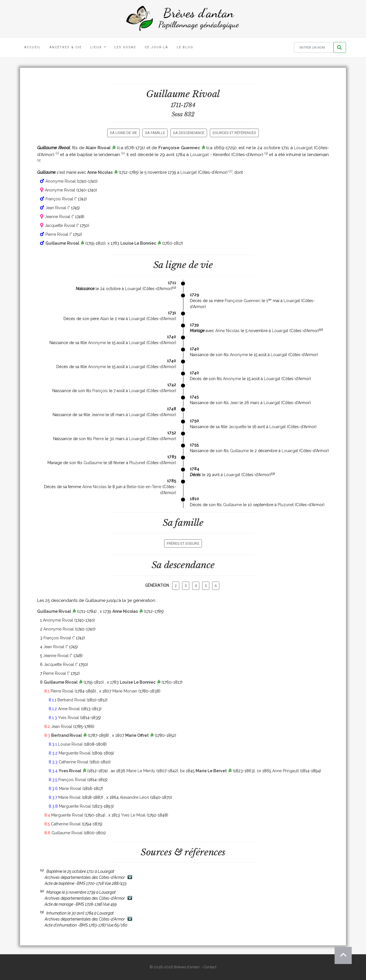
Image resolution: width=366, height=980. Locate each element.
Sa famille (155, 133)
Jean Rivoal (56, 208)
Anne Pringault (286, 771)
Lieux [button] (97, 47)
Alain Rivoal (98, 148)
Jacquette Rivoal (60, 225)
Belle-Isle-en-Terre (144, 487)
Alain (105, 319)
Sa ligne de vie (123, 133)
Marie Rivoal (70, 789)
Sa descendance (189, 133)
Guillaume (239, 451)
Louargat (303, 148)
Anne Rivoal (69, 709)
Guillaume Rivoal (62, 243)
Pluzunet (137, 463)
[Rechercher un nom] (314, 48)
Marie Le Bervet (211, 771)
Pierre (99, 439)
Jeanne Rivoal (58, 217)
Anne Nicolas (100, 172)
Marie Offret (137, 735)
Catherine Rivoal (73, 762)
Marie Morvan (125, 691)
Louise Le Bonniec (138, 243)
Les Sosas (125, 47)
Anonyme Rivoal (61, 181)
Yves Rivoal (68, 718)
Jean (234, 403)
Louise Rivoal (70, 744)
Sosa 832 (183, 114)
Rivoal (206, 94)
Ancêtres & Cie (66, 47)
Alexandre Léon (134, 797)
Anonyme (97, 343)
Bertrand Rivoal (71, 700)
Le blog (185, 47)
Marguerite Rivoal (75, 753)
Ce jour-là (156, 47)
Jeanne (98, 415)
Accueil (33, 47)
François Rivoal (59, 199)
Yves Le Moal (133, 815)
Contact (210, 967)
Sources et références (234, 133)
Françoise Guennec (179, 148)
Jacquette (237, 427)
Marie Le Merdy (141, 771)
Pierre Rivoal (57, 234)
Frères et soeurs (183, 543)
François (100, 391)
